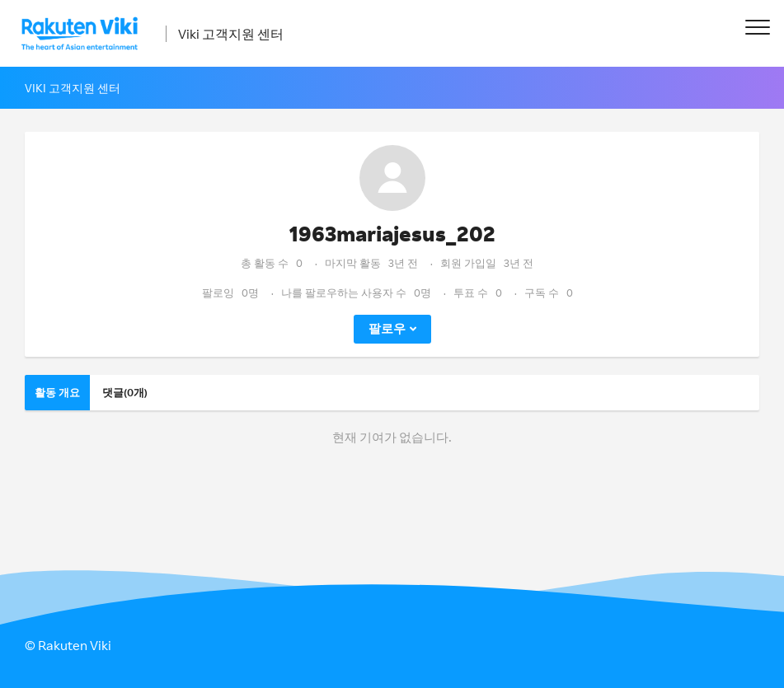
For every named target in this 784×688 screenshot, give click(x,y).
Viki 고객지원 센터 (231, 34)
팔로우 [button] (387, 328)
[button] (757, 27)
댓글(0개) (125, 392)
